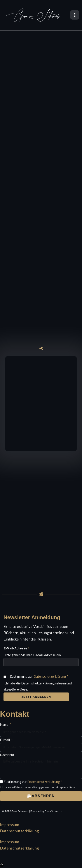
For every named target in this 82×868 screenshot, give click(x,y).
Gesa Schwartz (33, 16)
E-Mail (5, 740)
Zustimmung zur (39, 676)
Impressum (10, 825)
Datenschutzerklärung (50, 676)
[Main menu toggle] (75, 15)
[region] (41, 187)
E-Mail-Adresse (16, 648)
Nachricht (7, 755)
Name (4, 724)
